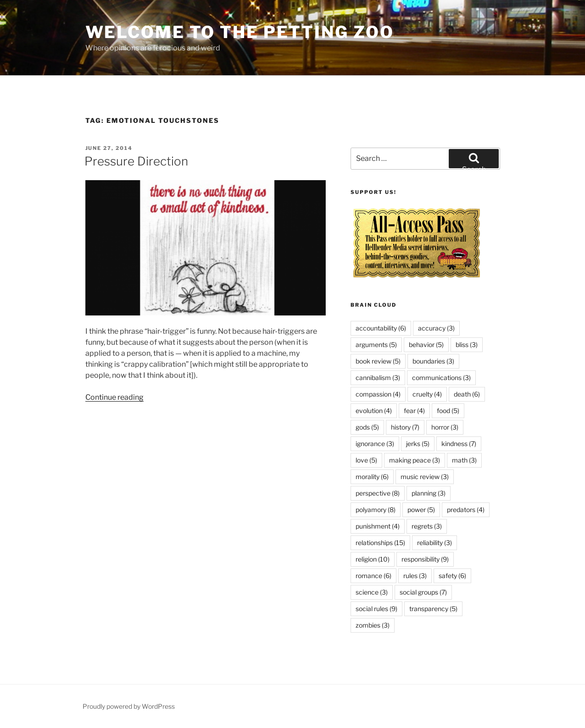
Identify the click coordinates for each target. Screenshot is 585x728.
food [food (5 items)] (448, 411)
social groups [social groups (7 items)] (423, 592)
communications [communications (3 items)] (441, 378)
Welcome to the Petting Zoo (240, 32)
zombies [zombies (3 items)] (373, 625)
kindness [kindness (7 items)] (459, 444)
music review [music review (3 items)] (425, 477)
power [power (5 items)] (421, 510)
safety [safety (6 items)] (452, 576)
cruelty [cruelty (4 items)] (427, 394)
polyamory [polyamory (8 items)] (376, 510)
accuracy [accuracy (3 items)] (436, 328)
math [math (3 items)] (464, 460)
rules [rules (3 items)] (415, 576)
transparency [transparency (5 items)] (433, 609)
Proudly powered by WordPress (129, 706)
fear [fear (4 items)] (414, 411)
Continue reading (114, 397)
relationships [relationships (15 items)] (380, 543)
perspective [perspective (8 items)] (378, 493)
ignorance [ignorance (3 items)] (375, 444)
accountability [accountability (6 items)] (381, 328)
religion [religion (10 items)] (373, 559)
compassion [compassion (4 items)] (378, 394)
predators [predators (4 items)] (466, 510)
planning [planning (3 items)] (429, 493)
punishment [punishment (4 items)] (378, 526)
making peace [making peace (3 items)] (415, 460)
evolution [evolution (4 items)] (374, 411)
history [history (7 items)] (405, 427)
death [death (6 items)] (467, 394)
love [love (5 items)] (366, 460)
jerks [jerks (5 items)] (418, 444)
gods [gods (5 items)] (367, 427)
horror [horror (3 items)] (445, 427)
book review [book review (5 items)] (378, 361)
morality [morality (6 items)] (372, 477)
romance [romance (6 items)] (373, 576)
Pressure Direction (136, 161)
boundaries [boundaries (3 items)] (433, 361)
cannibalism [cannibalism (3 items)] (378, 378)
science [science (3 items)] (372, 592)
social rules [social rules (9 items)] (376, 609)
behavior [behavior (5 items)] (426, 345)
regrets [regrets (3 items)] (427, 526)
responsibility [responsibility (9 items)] (425, 559)
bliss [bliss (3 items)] (467, 345)
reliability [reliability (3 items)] (435, 543)
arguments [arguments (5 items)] (376, 345)
